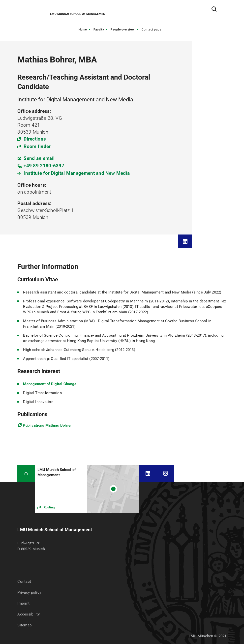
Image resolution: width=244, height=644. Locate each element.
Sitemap (24, 625)
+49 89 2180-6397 (44, 166)
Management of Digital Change (50, 384)
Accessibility (29, 614)
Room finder (37, 146)
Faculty (99, 29)
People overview (122, 29)
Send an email (39, 158)
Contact (24, 582)
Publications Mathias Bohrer (47, 425)
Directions (35, 139)
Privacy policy (29, 592)
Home (83, 29)
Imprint (23, 603)
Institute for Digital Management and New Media (77, 173)
